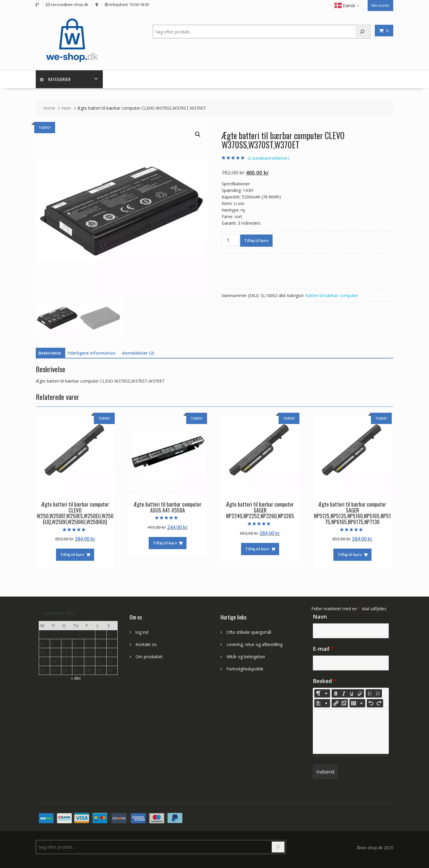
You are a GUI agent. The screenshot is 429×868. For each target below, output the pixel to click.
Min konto (380, 5)
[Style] (322, 692)
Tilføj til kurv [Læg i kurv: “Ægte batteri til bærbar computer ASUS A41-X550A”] (165, 542)
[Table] (357, 702)
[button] (198, 133)
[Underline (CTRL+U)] (352, 692)
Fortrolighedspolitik (245, 668)
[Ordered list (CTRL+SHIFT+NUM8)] (378, 692)
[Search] (278, 846)
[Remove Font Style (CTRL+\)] (360, 692)
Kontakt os (146, 643)
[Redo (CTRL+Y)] (379, 702)
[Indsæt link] (336, 702)
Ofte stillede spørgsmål (249, 631)
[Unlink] (344, 702)
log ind (142, 631)
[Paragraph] (322, 702)
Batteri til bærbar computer (332, 294)
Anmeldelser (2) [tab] (138, 352)
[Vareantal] (230, 239)
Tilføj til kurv (256, 239)
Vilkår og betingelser (246, 655)
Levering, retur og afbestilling (254, 643)
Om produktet (149, 655)
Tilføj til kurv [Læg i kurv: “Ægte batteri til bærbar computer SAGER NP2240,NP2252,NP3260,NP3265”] (257, 548)
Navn (320, 616)
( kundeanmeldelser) (269, 157)
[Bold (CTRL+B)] (336, 692)
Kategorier (56, 78)
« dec (76, 677)
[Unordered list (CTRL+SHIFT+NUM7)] (370, 692)
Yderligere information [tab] (92, 352)
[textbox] (351, 731)
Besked (325, 680)
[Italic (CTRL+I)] (344, 692)
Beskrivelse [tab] (50, 352)
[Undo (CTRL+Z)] (371, 702)
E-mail (323, 648)
